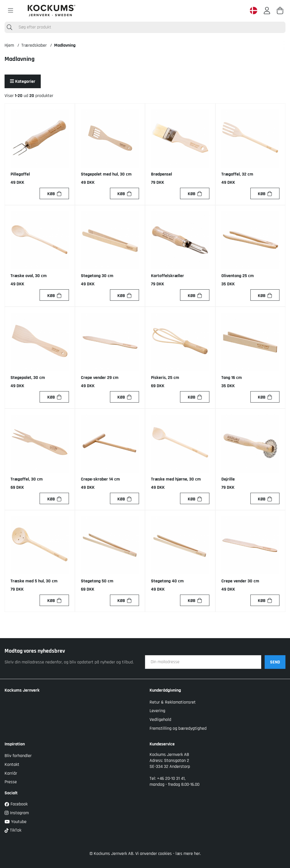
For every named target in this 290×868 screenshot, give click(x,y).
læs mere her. (188, 854)
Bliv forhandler (18, 756)
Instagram (17, 813)
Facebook (16, 804)
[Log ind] (267, 11)
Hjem (9, 45)
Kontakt (12, 765)
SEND (275, 662)
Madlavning (65, 45)
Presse (11, 782)
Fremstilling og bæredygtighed (178, 728)
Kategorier (23, 82)
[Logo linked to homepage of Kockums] (52, 11)
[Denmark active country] (254, 11)
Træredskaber (34, 45)
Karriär (11, 773)
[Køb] (54, 193)
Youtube (16, 822)
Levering (157, 711)
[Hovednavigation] (11, 11)
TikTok (13, 830)
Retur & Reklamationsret (173, 702)
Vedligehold (160, 720)
